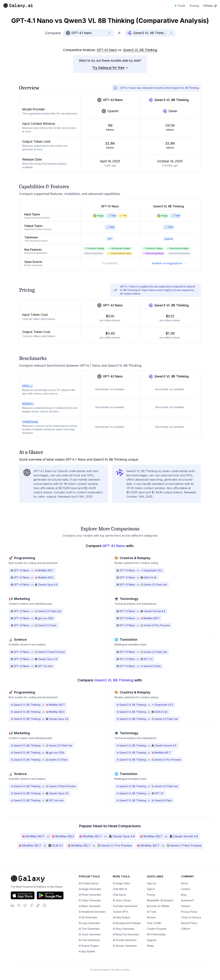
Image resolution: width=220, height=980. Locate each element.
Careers (186, 906)
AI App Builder (87, 951)
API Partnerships (156, 934)
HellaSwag (30, 422)
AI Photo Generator (90, 895)
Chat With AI (120, 889)
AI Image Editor (122, 883)
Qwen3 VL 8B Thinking (140, 50)
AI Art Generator (88, 917)
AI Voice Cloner (122, 900)
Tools (181, 6)
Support (152, 940)
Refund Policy (189, 923)
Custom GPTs (121, 912)
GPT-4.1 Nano (107, 50)
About (184, 883)
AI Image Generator (90, 889)
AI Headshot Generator (92, 912)
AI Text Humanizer (89, 940)
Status (150, 946)
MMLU (27, 386)
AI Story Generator (124, 929)
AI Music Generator (90, 906)
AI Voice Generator (90, 934)
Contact (185, 889)
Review (151, 917)
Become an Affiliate (158, 906)
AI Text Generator (89, 929)
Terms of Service (191, 917)
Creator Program (157, 929)
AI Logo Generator (90, 923)
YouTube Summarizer (125, 906)
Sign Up (152, 883)
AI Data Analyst (121, 917)
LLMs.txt (186, 929)
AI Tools (152, 912)
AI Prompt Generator (125, 940)
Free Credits (154, 923)
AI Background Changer (127, 923)
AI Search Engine (89, 946)
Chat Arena (119, 895)
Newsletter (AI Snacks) (160, 900)
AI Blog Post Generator (126, 934)
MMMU (28, 404)
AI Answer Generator (125, 946)
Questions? (187, 900)
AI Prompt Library (89, 883)
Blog (184, 895)
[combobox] (88, 33)
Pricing (194, 6)
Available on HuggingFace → (169, 263)
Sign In (151, 889)
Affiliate (210, 6)
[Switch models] (119, 33)
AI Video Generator (90, 900)
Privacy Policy (189, 912)
